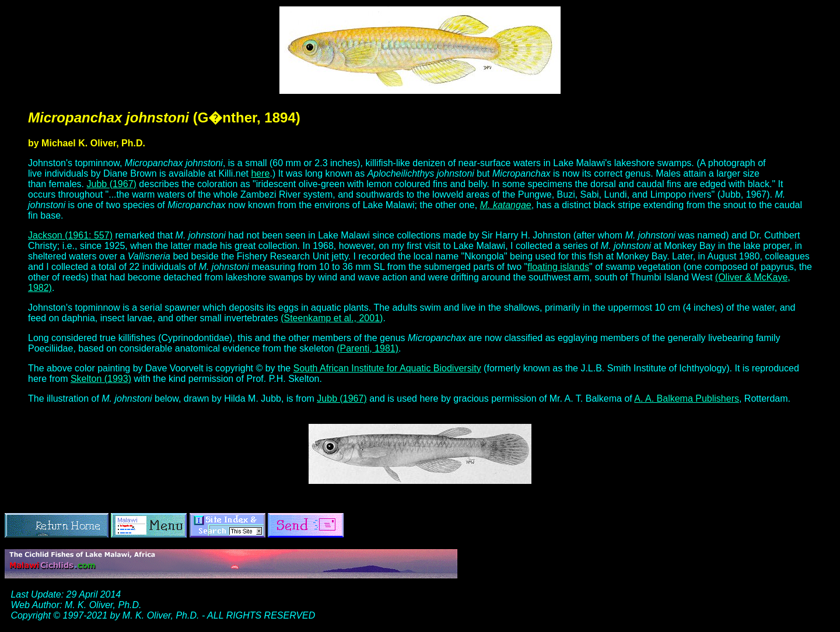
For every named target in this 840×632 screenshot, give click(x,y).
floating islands (558, 267)
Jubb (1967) (112, 184)
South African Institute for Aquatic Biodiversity (387, 368)
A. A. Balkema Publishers (687, 398)
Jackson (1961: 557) (70, 235)
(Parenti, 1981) (367, 348)
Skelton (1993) (101, 379)
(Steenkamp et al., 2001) (332, 318)
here (260, 173)
